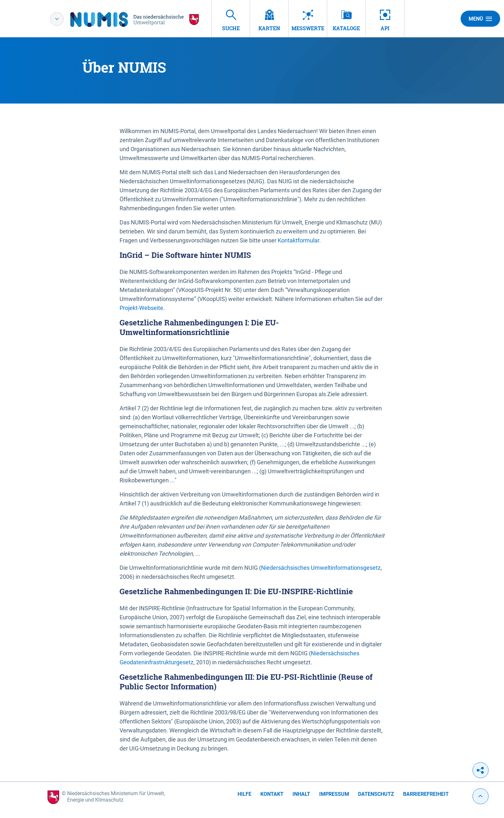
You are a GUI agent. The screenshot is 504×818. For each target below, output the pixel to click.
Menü (480, 19)
